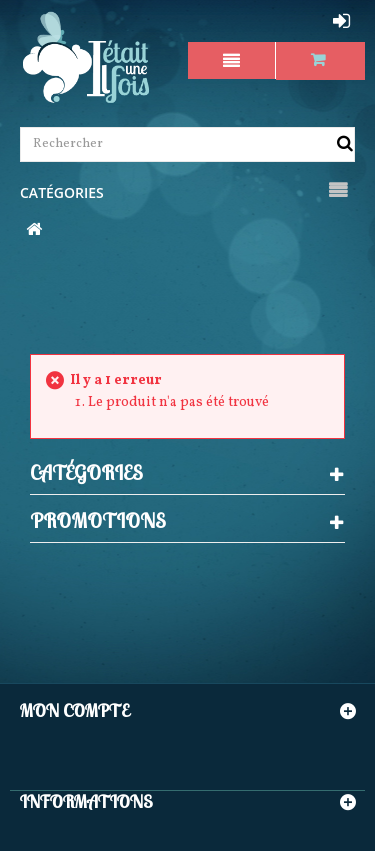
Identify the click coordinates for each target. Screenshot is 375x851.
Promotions (98, 520)
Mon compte (74, 710)
